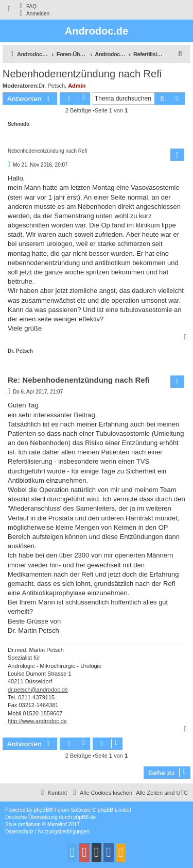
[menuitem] (27, 6)
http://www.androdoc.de (37, 721)
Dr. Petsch (52, 86)
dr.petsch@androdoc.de (38, 690)
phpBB (42, 810)
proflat (25, 824)
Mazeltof (57, 824)
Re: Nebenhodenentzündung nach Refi (79, 380)
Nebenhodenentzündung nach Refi (82, 74)
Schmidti (19, 124)
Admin (77, 86)
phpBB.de (84, 817)
